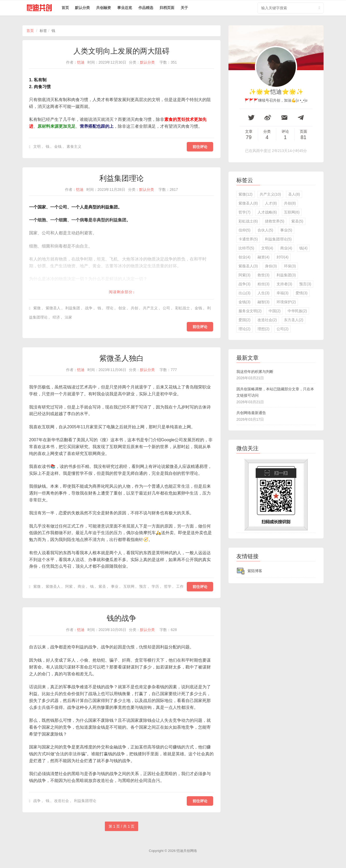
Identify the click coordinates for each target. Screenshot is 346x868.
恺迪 (81, 62)
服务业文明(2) (250, 311)
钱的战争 (121, 618)
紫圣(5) (297, 221)
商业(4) (286, 248)
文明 (37, 146)
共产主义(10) (270, 194)
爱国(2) (244, 320)
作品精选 (146, 8)
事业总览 (125, 8)
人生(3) (263, 293)
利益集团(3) (286, 275)
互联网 (129, 586)
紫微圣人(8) (248, 203)
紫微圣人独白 (121, 358)
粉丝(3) (263, 284)
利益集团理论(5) (278, 239)
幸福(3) (282, 293)
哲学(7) (244, 212)
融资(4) (263, 257)
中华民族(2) (297, 311)
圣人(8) (294, 194)
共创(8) (290, 203)
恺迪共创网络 (187, 851)
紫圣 (102, 586)
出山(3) (244, 293)
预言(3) (305, 284)
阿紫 (69, 586)
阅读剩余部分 (121, 292)
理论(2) (244, 329)
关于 (184, 8)
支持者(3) (284, 284)
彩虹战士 (183, 308)
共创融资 (104, 8)
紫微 (37, 308)
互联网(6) (292, 212)
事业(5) (286, 230)
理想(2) (263, 329)
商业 (81, 586)
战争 (89, 308)
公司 (166, 308)
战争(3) (244, 284)
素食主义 (74, 146)
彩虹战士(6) (248, 221)
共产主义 (150, 308)
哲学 (168, 586)
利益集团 (73, 308)
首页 (65, 8)
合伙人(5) (265, 230)
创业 (122, 308)
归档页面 (167, 8)
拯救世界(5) (275, 221)
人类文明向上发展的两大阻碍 (121, 51)
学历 (155, 586)
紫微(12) (246, 194)
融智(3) (263, 302)
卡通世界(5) (248, 239)
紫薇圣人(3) (248, 266)
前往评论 (200, 147)
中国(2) (275, 311)
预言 (143, 586)
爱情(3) (301, 293)
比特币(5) (246, 248)
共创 (134, 308)
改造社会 (62, 801)
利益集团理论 (121, 178)
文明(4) (267, 248)
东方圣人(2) (294, 320)
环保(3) (290, 266)
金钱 (58, 146)
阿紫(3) (244, 275)
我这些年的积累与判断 (255, 372)
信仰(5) (244, 230)
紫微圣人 (53, 308)
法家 (68, 317)
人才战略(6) (267, 212)
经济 (56, 317)
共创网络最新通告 (251, 413)
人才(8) (271, 203)
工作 (180, 586)
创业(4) (244, 257)
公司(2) (282, 329)
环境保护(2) (286, 302)
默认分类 (82, 8)
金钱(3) (244, 302)
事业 (115, 586)
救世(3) (263, 275)
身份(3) (271, 266)
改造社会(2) (267, 320)
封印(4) (282, 257)
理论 (110, 308)
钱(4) (303, 248)
